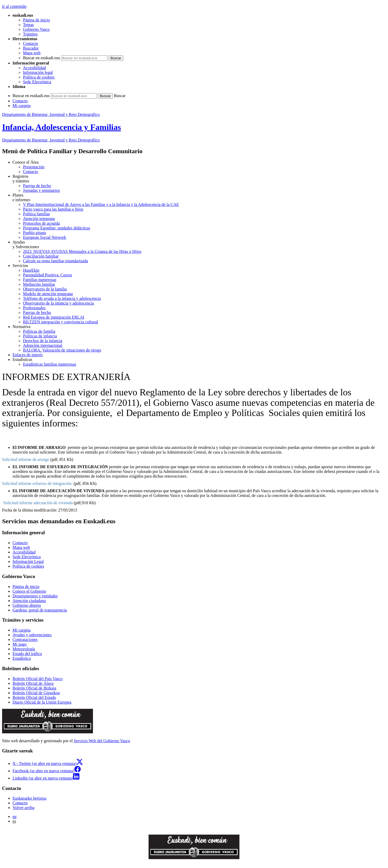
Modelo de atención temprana (48, 294)
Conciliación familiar (41, 256)
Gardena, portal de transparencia (40, 610)
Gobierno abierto (27, 605)
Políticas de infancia (40, 336)
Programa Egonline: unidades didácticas (57, 228)
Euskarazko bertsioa (29, 798)
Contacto (31, 43)
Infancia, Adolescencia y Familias (61, 127)
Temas (28, 25)
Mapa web (32, 53)
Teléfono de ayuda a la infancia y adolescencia (62, 298)
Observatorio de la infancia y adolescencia (58, 303)
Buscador (31, 48)
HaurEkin (31, 270)
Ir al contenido (14, 6)
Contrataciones (25, 640)
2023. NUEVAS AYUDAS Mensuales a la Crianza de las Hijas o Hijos (82, 251)
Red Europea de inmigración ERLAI (54, 317)
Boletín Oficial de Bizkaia (34, 688)
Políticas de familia (39, 331)
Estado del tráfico (27, 654)
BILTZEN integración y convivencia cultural (60, 322)
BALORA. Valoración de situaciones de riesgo (62, 350)
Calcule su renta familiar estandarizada (55, 261)
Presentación (34, 167)
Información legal (38, 72)
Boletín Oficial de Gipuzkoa (36, 693)
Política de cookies (39, 77)
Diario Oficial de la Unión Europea (42, 702)
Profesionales (34, 308)
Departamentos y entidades (35, 596)
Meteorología (24, 649)
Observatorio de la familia (45, 289)
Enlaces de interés (28, 355)
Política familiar (37, 214)
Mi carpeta (22, 106)
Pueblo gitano (34, 233)
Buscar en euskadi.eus (42, 58)
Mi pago (20, 644)
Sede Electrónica (37, 82)
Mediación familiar (39, 284)
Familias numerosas (40, 280)
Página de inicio (36, 20)
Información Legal (28, 561)
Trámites (30, 34)
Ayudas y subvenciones (32, 635)
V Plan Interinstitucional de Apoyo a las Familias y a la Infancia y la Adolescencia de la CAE (101, 204)
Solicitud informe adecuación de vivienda (38, 503)
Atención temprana (39, 219)
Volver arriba (23, 808)
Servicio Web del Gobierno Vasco (102, 741)
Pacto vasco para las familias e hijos (53, 209)
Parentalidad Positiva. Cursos (48, 275)
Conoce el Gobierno (29, 591)
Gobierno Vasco (36, 29)
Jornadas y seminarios (41, 190)
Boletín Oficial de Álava (33, 683)
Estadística (22, 658)
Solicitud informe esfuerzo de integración (37, 483)
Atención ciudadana (29, 601)
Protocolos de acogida (41, 223)
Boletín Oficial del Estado (34, 697)
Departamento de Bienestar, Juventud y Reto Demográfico (51, 114)
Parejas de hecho (37, 186)
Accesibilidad (34, 68)
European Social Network (45, 237)
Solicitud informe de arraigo (26, 459)
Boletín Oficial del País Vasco (38, 679)
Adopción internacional (43, 345)
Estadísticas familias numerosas (50, 364)
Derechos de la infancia (43, 341)
